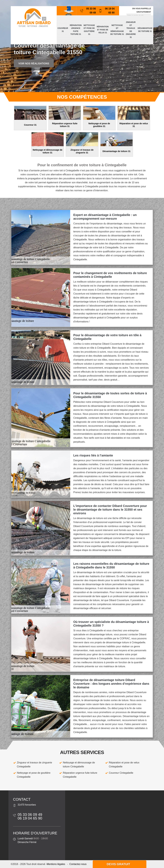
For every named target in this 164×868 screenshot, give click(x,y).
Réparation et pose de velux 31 (103, 30)
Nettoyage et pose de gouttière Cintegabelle (34, 775)
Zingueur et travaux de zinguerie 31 (131, 30)
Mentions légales (56, 864)
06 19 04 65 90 (107, 11)
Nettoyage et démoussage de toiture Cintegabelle (79, 765)
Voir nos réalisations (34, 64)
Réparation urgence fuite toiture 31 (76, 30)
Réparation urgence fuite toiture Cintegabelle (80, 775)
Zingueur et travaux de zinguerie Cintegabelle (34, 765)
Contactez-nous (78, 864)
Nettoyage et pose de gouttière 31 (89, 30)
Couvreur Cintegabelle (121, 773)
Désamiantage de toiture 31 (145, 30)
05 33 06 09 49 (88, 11)
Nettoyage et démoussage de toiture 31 (117, 30)
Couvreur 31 (63, 30)
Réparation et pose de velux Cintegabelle (124, 765)
